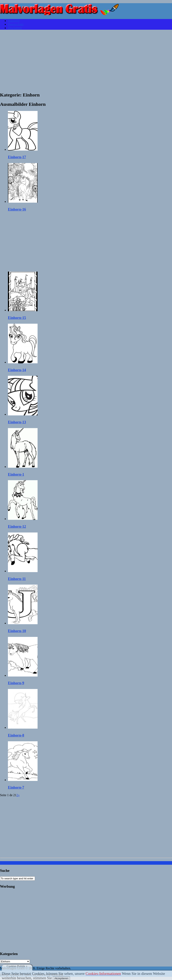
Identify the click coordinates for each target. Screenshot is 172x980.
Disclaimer (15, 28)
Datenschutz (16, 24)
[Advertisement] (86, 61)
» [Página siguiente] (19, 795)
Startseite (14, 21)
